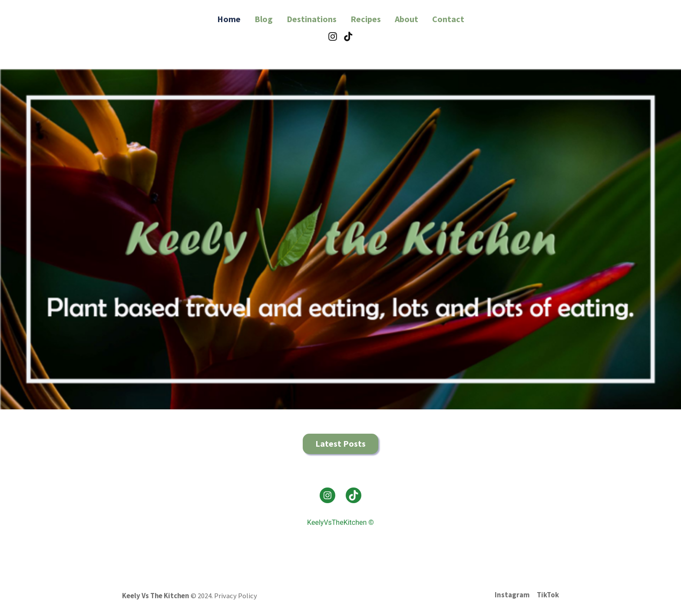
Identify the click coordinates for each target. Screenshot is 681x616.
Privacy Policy (236, 596)
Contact (448, 19)
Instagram (512, 595)
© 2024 (201, 596)
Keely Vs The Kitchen (156, 596)
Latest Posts (340, 443)
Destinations (312, 19)
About (407, 19)
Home (229, 19)
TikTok (548, 595)
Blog (264, 19)
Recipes (366, 19)
